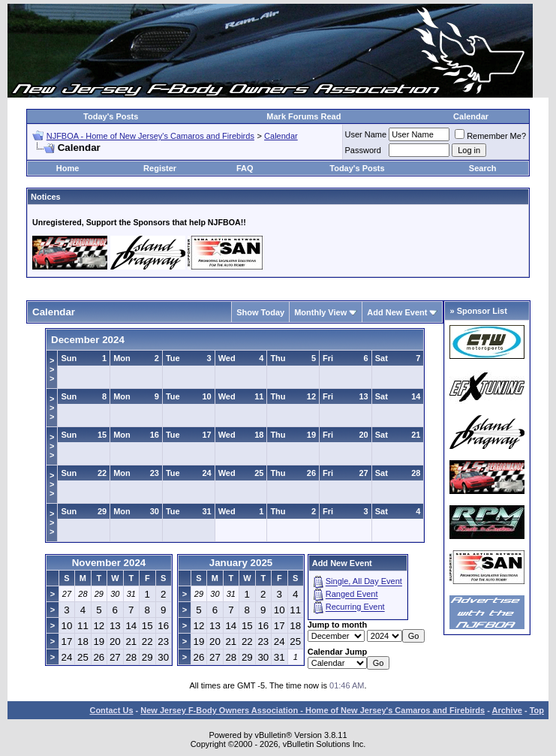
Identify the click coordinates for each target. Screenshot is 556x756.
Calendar (471, 116)
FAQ (245, 168)
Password (363, 150)
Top (537, 710)
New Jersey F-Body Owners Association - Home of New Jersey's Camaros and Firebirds (313, 710)
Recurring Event (355, 607)
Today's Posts (111, 116)
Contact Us (111, 710)
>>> (52, 369)
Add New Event (397, 312)
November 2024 (109, 563)
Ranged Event (352, 595)
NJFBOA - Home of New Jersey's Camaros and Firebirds (150, 136)
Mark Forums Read (304, 116)
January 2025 (241, 563)
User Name (366, 134)
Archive (507, 710)
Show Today (260, 312)
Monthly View (320, 312)
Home (68, 168)
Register (160, 168)
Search (483, 168)
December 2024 (88, 340)
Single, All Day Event (364, 582)
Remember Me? (490, 136)
